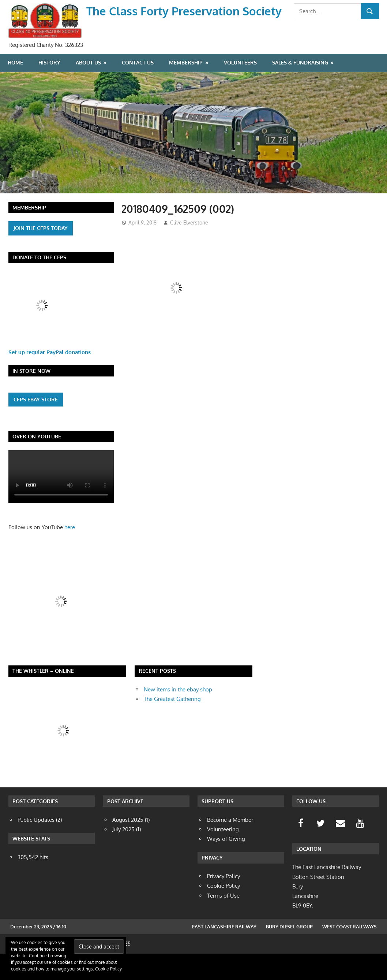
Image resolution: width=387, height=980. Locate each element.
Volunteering (223, 856)
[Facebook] (301, 850)
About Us (88, 89)
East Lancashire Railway (224, 953)
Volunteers (240, 89)
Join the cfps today (41, 254)
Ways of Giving (226, 865)
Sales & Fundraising (300, 89)
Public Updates (36, 846)
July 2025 (123, 856)
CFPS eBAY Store (36, 425)
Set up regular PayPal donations (50, 378)
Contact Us (138, 89)
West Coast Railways (350, 953)
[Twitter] (320, 850)
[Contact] (340, 850)
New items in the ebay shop (178, 716)
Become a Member (230, 846)
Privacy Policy (223, 903)
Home (15, 89)
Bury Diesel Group (289, 953)
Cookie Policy (108, 969)
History (49, 89)
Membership (186, 89)
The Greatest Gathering (172, 725)
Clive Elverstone (189, 249)
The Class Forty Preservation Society (186, 11)
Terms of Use (223, 922)
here (70, 554)
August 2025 (128, 846)
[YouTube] (360, 850)
